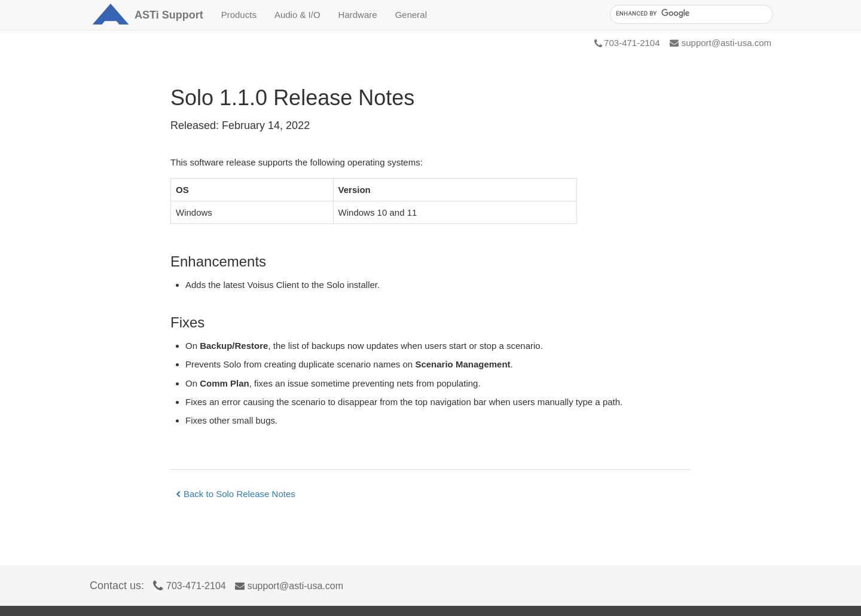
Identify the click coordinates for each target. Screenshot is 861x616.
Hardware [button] (358, 15)
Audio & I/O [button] (297, 15)
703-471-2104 (627, 43)
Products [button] (239, 15)
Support (169, 15)
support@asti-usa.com (720, 43)
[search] (690, 14)
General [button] (411, 15)
